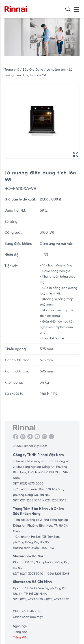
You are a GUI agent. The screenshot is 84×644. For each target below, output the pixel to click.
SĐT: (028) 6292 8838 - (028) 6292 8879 (41, 599)
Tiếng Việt (20, 637)
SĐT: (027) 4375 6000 (28, 483)
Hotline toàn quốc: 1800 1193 (33, 548)
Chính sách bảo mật (28, 617)
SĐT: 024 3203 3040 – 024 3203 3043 (40, 500)
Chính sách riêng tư (27, 611)
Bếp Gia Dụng (33, 70)
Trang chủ (12, 70)
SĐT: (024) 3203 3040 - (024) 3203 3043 (41, 574)
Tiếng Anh (20, 632)
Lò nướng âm (57, 70)
